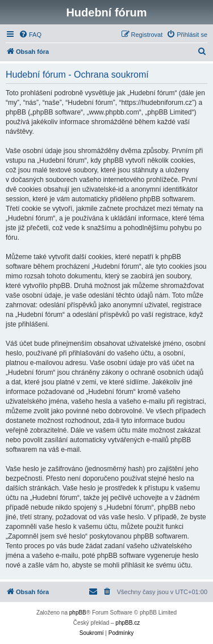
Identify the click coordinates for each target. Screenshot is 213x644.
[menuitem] (30, 35)
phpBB (78, 613)
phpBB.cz (128, 623)
